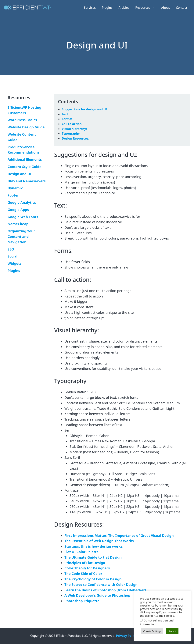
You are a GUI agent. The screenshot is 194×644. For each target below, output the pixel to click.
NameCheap (18, 224)
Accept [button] (172, 631)
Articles (124, 8)
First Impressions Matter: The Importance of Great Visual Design (119, 535)
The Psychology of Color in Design (93, 579)
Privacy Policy (126, 636)
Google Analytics (22, 202)
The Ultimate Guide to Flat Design (93, 557)
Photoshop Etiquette (82, 601)
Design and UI (19, 174)
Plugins (107, 8)
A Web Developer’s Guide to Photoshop (97, 595)
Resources (147, 8)
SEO (11, 249)
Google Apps (18, 210)
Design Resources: (75, 138)
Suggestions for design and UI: (85, 109)
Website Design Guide (26, 127)
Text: (65, 114)
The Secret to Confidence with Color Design (101, 585)
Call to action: (72, 124)
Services (90, 8)
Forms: (67, 119)
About (165, 8)
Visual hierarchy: (74, 129)
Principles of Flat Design (85, 563)
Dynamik (15, 188)
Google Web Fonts (23, 217)
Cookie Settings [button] (152, 631)
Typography (71, 133)
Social (13, 256)
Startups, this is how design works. (94, 546)
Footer (13, 195)
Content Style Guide (24, 167)
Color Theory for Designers (87, 568)
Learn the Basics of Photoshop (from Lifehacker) (105, 590)
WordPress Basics (22, 120)
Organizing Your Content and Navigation (21, 237)
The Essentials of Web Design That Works (99, 541)
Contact (182, 8)
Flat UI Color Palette (81, 552)
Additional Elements (25, 159)
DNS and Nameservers (27, 181)
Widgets (14, 263)
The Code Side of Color (83, 574)
